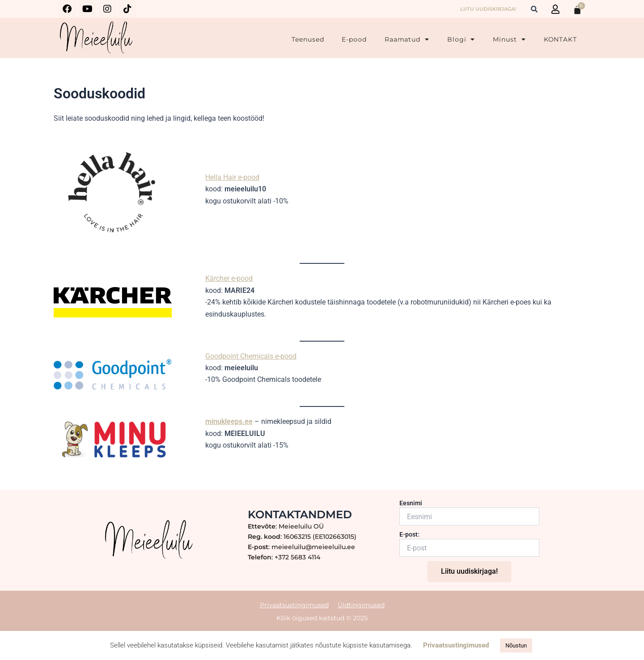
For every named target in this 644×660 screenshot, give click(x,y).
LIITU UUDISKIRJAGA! (488, 9)
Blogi (461, 39)
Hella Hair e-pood (232, 177)
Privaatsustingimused (294, 605)
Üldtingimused (361, 605)
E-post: (409, 534)
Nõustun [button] (516, 645)
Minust (509, 39)
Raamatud (407, 39)
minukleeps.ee (229, 421)
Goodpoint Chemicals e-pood (251, 356)
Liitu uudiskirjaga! (469, 571)
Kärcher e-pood (229, 278)
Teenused (308, 39)
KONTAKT (560, 39)
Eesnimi (411, 503)
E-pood (354, 39)
